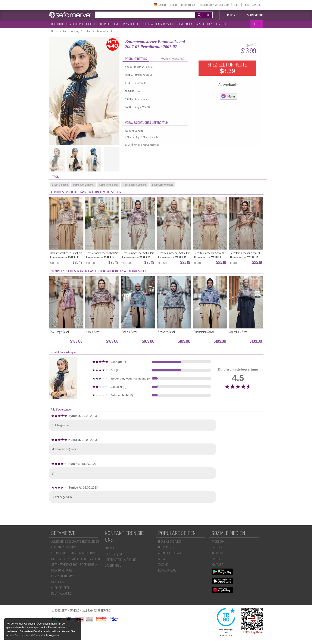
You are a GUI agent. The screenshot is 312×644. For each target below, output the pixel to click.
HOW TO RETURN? (62, 570)
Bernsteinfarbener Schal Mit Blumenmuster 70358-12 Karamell (174, 258)
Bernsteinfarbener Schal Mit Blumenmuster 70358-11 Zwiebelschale (210, 258)
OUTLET (256, 24)
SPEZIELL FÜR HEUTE (227, 68)
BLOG (236, 5)
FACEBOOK (218, 541)
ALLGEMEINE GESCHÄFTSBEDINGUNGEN (75, 541)
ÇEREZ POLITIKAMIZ (63, 576)
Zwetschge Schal (59, 332)
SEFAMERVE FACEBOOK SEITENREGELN (74, 565)
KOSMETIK (221, 24)
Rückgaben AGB (174, 59)
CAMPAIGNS (58, 582)
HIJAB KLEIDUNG (74, 24)
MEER (189, 24)
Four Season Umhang (135, 185)
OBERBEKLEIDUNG (109, 24)
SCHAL (162, 559)
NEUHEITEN (57, 24)
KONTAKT (110, 548)
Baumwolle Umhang (162, 185)
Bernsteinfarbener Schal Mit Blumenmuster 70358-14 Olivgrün (102, 258)
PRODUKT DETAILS (136, 59)
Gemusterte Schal (109, 185)
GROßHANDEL (113, 565)
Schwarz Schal (166, 332)
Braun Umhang (60, 185)
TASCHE (163, 565)
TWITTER (217, 547)
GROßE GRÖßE (130, 24)
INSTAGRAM (219, 553)
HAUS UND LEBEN (204, 24)
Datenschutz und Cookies (29, 635)
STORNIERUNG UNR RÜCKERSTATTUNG (74, 553)
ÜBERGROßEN (166, 547)
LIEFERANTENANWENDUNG (121, 560)
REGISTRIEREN (188, 5)
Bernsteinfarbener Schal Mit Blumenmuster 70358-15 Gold (66, 258)
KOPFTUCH (92, 24)
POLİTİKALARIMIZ (61, 593)
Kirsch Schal (93, 332)
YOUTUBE (217, 565)
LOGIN (174, 5)
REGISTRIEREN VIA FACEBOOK (215, 5)
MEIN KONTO (231, 15)
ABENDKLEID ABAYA (170, 553)
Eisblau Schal (129, 332)
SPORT (180, 24)
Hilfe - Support (113, 554)
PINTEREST (218, 559)
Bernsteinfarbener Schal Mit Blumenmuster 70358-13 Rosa (138, 258)
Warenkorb (255, 15)
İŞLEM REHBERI (60, 588)
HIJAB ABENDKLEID (170, 541)
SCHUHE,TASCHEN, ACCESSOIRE (157, 24)
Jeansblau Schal (239, 332)
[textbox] (141, 15)
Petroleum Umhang (83, 185)
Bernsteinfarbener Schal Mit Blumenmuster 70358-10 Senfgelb (245, 258)
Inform (228, 96)
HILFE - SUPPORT (252, 5)
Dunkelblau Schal (204, 332)
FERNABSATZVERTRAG (65, 547)
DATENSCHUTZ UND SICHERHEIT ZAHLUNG (76, 559)
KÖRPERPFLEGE (167, 570)
